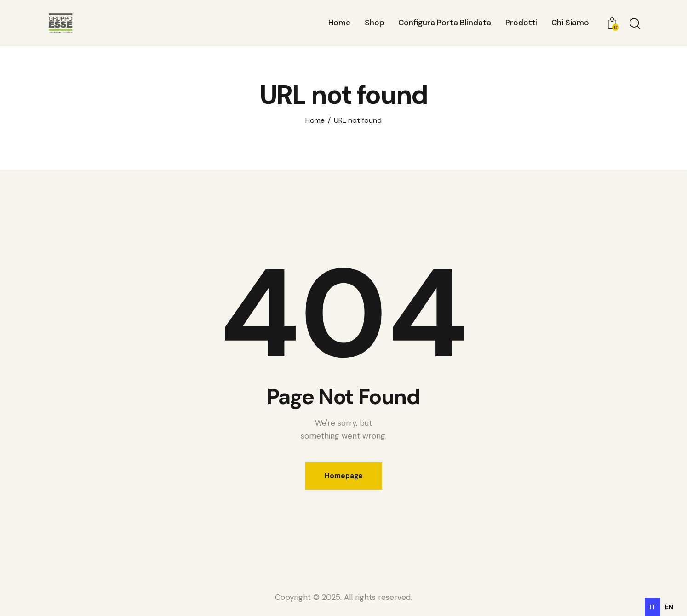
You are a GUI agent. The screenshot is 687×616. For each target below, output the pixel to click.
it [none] (653, 607)
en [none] (669, 607)
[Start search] (634, 24)
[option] (669, 607)
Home (315, 120)
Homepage (344, 476)
